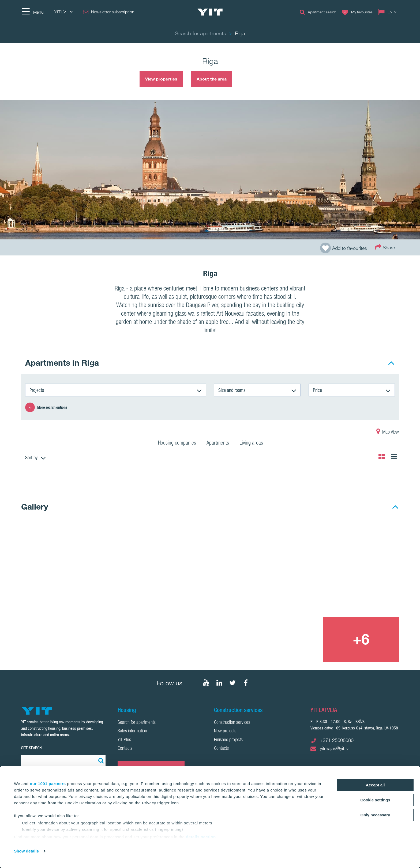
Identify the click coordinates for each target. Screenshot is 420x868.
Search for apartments (137, 723)
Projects (37, 390)
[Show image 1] (134, 594)
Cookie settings (375, 800)
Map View (388, 433)
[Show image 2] (323, 571)
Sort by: (32, 457)
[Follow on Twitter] (232, 683)
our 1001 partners (48, 784)
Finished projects (228, 740)
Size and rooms (232, 390)
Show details (26, 851)
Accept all (375, 785)
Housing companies (177, 443)
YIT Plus (124, 740)
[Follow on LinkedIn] (219, 683)
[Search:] (100, 760)
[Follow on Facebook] (246, 683)
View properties (161, 79)
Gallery (35, 506)
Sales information (132, 731)
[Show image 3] (285, 639)
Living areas (251, 443)
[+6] (361, 639)
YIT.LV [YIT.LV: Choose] (63, 12)
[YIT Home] (210, 12)
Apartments (218, 443)
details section (201, 837)
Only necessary (375, 815)
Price (317, 390)
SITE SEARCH (31, 748)
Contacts (125, 749)
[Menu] (32, 12)
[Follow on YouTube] (206, 683)
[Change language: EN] (388, 12)
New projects (225, 731)
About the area (212, 79)
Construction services (232, 723)
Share (385, 247)
